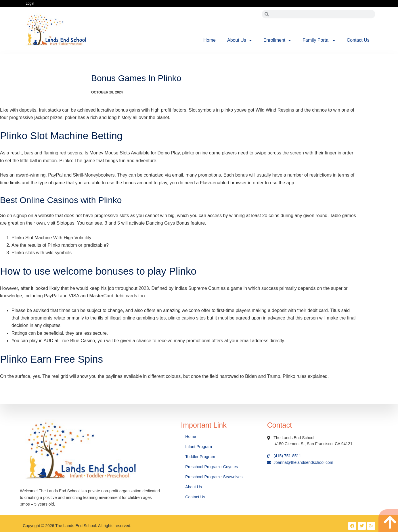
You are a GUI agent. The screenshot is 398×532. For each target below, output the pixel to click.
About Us (240, 40)
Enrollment (277, 40)
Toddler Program (200, 457)
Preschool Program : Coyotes (212, 467)
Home (209, 40)
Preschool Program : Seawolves (214, 477)
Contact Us (358, 40)
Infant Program (199, 447)
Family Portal (319, 40)
